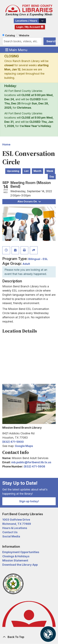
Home (6, 144)
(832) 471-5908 (34, 466)
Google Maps (24, 446)
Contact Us (10, 532)
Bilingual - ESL (38, 259)
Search (51, 41)
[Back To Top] (29, 637)
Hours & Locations (15, 528)
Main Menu (16, 50)
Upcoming (13, 171)
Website (24, 35)
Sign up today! (29, 501)
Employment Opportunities (21, 552)
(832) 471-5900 (13, 442)
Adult (26, 264)
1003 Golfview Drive (16, 520)
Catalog (10, 35)
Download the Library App (20, 565)
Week (50, 171)
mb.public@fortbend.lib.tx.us (31, 462)
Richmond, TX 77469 (17, 524)
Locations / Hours (26, 21)
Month (38, 171)
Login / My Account (28, 27)
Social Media (11, 536)
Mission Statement (15, 560)
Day (52, 177)
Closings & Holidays (16, 556)
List (26, 171)
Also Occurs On (29, 201)
